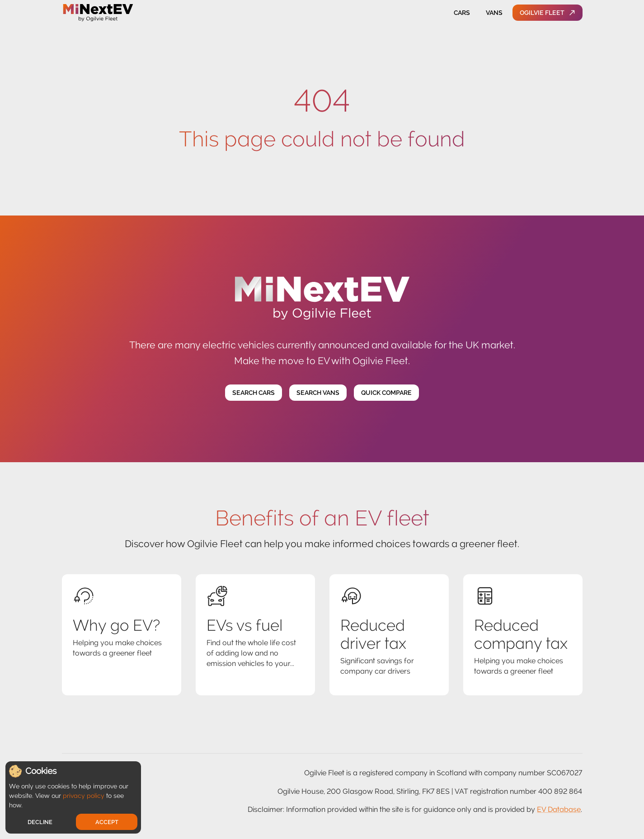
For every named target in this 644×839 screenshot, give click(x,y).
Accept (107, 822)
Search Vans (318, 393)
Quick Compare (386, 393)
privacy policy (84, 796)
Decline (40, 822)
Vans (494, 13)
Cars (462, 13)
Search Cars (254, 393)
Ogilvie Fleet (548, 13)
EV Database (559, 809)
